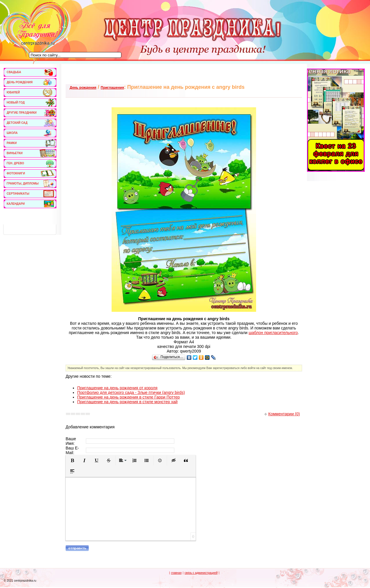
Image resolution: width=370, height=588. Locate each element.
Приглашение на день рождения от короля (117, 388)
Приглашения (112, 88)
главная (176, 573)
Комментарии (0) (282, 414)
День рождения (83, 88)
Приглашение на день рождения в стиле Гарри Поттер (128, 397)
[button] (72, 460)
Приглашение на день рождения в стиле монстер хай (127, 402)
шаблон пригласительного (273, 333)
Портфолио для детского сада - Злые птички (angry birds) (131, 392)
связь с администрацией (201, 573)
